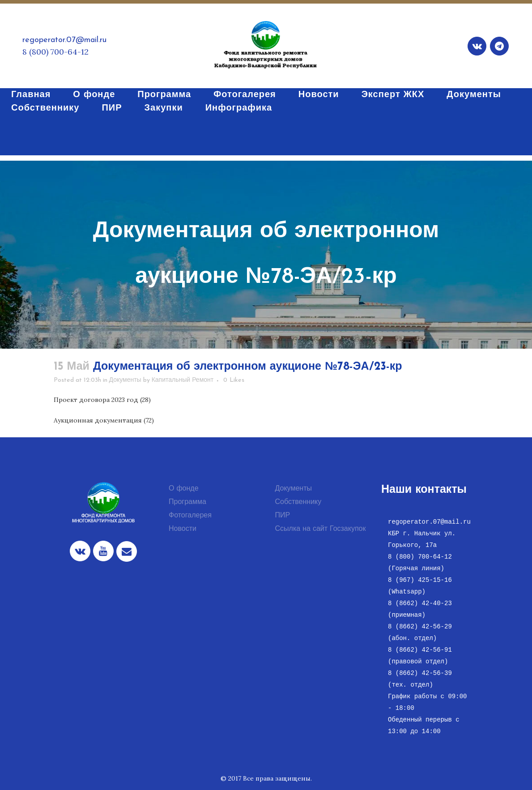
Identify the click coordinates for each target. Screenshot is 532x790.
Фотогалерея (190, 516)
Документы (125, 380)
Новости (183, 529)
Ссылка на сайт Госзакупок (321, 529)
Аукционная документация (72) (104, 420)
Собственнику (298, 502)
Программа (187, 502)
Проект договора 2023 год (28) (102, 400)
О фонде (184, 489)
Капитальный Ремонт (183, 380)
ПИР (283, 516)
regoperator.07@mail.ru (64, 40)
